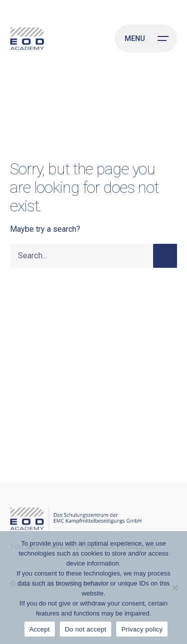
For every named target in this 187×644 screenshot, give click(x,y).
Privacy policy (142, 629)
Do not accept (86, 629)
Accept (40, 629)
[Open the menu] (146, 38)
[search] (165, 256)
